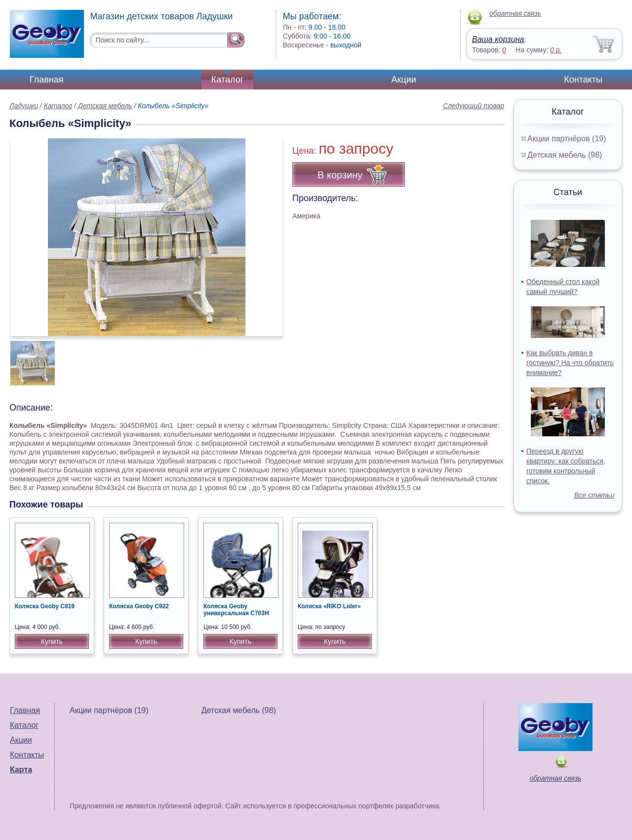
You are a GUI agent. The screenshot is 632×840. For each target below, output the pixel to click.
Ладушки (24, 106)
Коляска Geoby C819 (45, 606)
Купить (52, 641)
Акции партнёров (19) (567, 139)
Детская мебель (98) (565, 155)
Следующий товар (474, 106)
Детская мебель (105, 106)
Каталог (227, 80)
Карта (21, 770)
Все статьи (594, 495)
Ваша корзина (498, 39)
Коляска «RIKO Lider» (329, 606)
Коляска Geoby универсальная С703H (236, 610)
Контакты (583, 80)
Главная (47, 80)
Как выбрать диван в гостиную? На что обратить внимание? (570, 363)
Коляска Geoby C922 (139, 606)
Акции (404, 80)
